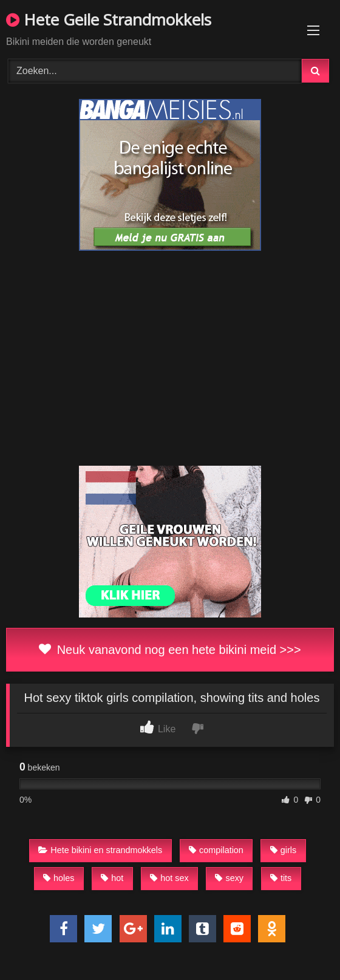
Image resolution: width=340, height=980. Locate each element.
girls (283, 850)
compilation (216, 850)
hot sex (169, 878)
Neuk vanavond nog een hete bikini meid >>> (170, 650)
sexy (229, 878)
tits (281, 878)
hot (112, 878)
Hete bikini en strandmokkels (100, 850)
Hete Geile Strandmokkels (109, 19)
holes (59, 878)
